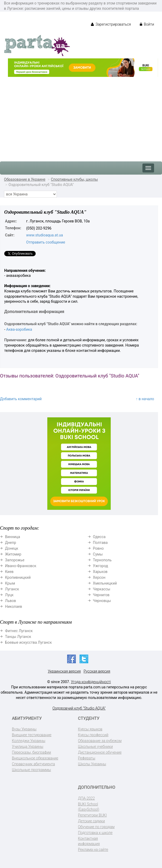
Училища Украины (28, 746)
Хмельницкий (105, 583)
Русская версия (97, 671)
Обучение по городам (96, 827)
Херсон (99, 577)
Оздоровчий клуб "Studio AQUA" (79, 708)
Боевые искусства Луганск (28, 642)
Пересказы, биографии (31, 752)
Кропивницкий (18, 577)
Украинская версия (64, 671)
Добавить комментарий (21, 399)
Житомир (13, 554)
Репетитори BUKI (92, 815)
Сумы (98, 554)
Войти (147, 24)
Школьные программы (31, 770)
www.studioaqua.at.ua (45, 235)
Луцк (9, 595)
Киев (9, 572)
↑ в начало (145, 399)
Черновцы (102, 601)
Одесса (99, 537)
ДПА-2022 (86, 798)
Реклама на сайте (93, 850)
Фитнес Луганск (19, 631)
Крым (10, 583)
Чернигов (101, 595)
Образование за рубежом (100, 741)
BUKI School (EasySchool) (89, 807)
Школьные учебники (95, 746)
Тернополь (102, 560)
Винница (13, 537)
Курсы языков (90, 729)
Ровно (98, 548)
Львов (11, 601)
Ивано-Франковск (21, 566)
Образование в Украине (25, 179)
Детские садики (91, 821)
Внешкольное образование (35, 758)
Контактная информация (89, 841)
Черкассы (102, 589)
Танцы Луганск (18, 637)
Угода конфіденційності (91, 682)
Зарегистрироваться (111, 24)
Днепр (11, 543)
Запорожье (15, 560)
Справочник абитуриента (33, 764)
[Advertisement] (81, 116)
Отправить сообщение (46, 242)
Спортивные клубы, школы (75, 179)
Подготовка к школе (95, 833)
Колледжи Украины (29, 741)
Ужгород (101, 566)
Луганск (12, 589)
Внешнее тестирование (32, 735)
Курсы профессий (93, 735)
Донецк (12, 548)
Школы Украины (92, 764)
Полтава (100, 543)
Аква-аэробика (19, 329)
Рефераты (87, 758)
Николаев (14, 606)
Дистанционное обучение (100, 752)
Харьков (100, 572)
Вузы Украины (24, 729)
